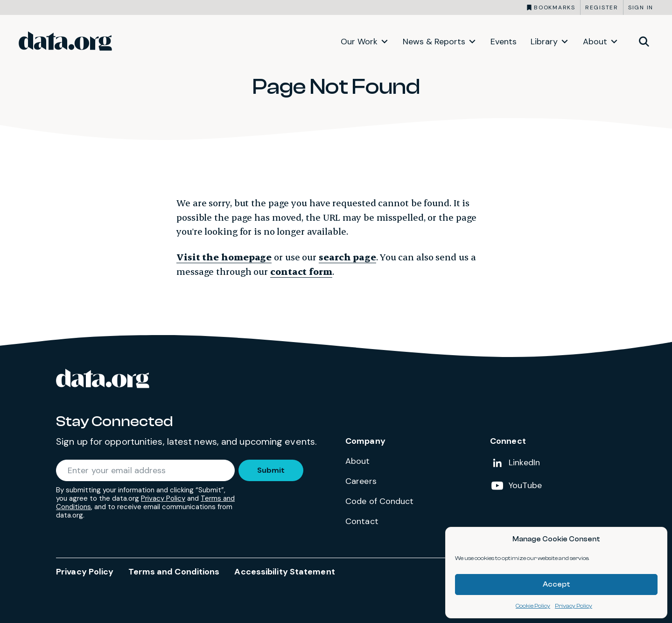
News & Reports (434, 42)
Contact (362, 521)
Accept (556, 584)
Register (602, 7)
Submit (271, 470)
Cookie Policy (533, 606)
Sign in (641, 7)
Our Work (359, 42)
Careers (361, 481)
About (595, 42)
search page (347, 257)
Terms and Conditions (174, 572)
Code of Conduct (380, 501)
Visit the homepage (224, 257)
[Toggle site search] (644, 41)
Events (504, 42)
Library (544, 42)
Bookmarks (555, 7)
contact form (301, 271)
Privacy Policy (574, 606)
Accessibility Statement (284, 572)
